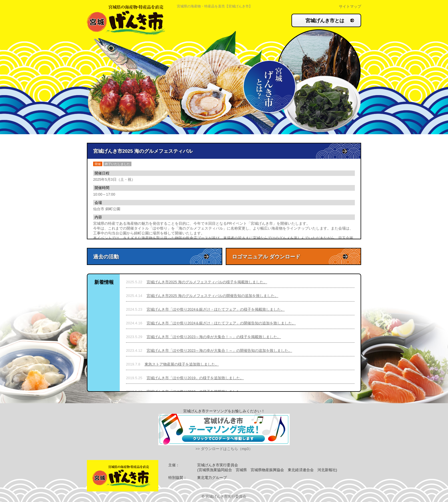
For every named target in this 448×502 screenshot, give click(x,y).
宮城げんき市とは (325, 21)
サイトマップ (350, 6)
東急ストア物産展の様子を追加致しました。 (182, 364)
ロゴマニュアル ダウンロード (266, 257)
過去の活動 (106, 257)
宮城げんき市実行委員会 (226, 496)
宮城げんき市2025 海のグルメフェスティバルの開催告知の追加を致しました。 (212, 296)
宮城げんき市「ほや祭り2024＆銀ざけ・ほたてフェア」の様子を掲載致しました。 (216, 309)
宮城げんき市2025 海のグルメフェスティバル (143, 151)
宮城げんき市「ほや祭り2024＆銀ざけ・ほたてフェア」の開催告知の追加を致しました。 (221, 323)
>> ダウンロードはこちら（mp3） (224, 449)
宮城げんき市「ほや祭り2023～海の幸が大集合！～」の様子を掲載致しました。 (214, 337)
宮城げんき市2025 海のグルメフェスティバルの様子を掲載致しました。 (207, 282)
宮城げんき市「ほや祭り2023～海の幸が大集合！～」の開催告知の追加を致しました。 (219, 351)
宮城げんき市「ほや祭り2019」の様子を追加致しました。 (195, 378)
